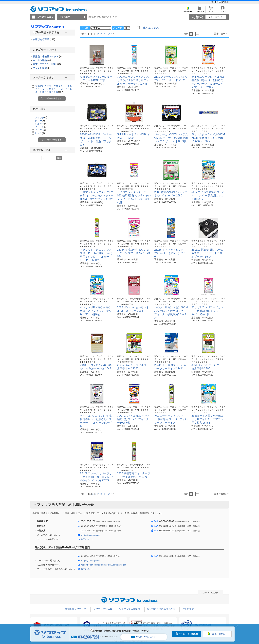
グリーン (41, 127)
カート (211, 10)
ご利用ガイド (199, 10)
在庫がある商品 (44, 39)
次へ (110, 34)
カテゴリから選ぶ (45, 17)
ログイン (223, 10)
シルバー (41, 124)
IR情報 (225, 2)
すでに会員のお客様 (189, 634)
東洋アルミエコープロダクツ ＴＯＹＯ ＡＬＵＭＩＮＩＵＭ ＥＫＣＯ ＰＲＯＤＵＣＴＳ (54, 89)
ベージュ (41, 130)
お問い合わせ (87, 539)
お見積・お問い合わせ (143, 637)
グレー (40, 121)
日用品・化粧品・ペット (49, 57)
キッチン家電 (42, 68)
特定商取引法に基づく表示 (161, 609)
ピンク (40, 133)
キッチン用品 (42, 60)
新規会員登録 (188, 10)
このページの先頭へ (210, 593)
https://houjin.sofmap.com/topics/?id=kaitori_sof (103, 565)
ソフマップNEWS (103, 609)
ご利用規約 (216, 2)
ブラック (41, 117)
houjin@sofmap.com (90, 535)
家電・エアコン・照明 (47, 64)
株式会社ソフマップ (75, 609)
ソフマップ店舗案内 (129, 609)
